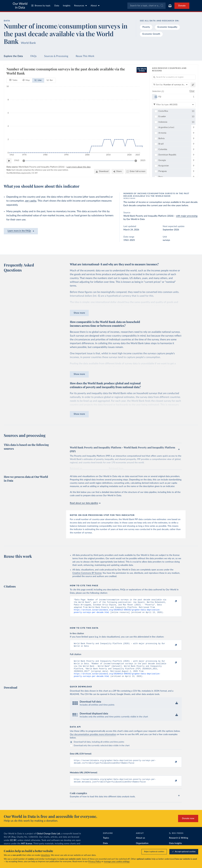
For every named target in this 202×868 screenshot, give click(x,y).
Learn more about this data (79, 167)
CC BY (35, 173)
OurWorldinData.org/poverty (19, 173)
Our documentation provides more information (93, 739)
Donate (182, 6)
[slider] (24, 161)
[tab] (13, 80)
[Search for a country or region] (174, 77)
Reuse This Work (85, 56)
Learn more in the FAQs (21, 231)
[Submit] (162, 6)
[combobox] (146, 6)
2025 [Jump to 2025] (143, 161)
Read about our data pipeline (85, 503)
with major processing (187, 216)
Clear (192, 91)
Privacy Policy (95, 862)
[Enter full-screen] (136, 172)
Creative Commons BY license (87, 573)
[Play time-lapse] (9, 161)
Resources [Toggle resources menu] (80, 6)
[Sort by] (171, 85)
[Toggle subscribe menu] (170, 6)
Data (57, 6)
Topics (106, 844)
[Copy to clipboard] (173, 601)
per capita (31, 201)
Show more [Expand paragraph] (79, 313)
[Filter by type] (174, 105)
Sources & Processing (56, 56)
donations (45, 855)
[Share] (118, 172)
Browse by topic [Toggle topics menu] (41, 6)
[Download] (102, 172)
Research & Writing (179, 844)
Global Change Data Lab (48, 840)
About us (140, 844)
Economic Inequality (167, 27)
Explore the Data (13, 56)
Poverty (146, 27)
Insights (67, 6)
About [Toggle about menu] (95, 6)
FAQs (34, 56)
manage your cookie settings (117, 862)
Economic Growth (151, 34)
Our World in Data (20, 6)
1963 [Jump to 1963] (17, 161)
